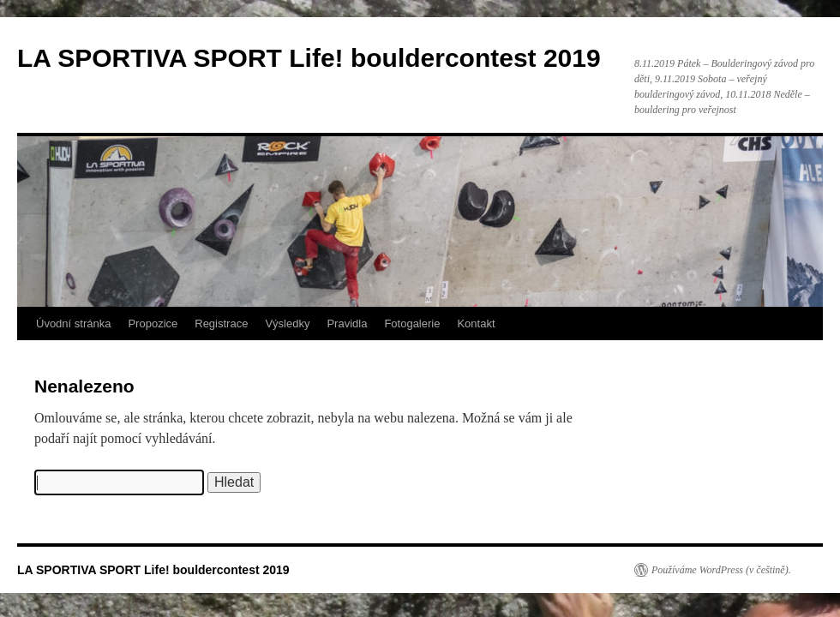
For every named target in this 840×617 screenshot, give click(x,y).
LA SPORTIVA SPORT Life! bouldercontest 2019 (309, 58)
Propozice (153, 323)
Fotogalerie (412, 323)
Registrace (221, 323)
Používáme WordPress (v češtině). (721, 570)
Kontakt (476, 323)
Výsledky (287, 323)
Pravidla (347, 323)
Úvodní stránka (73, 323)
